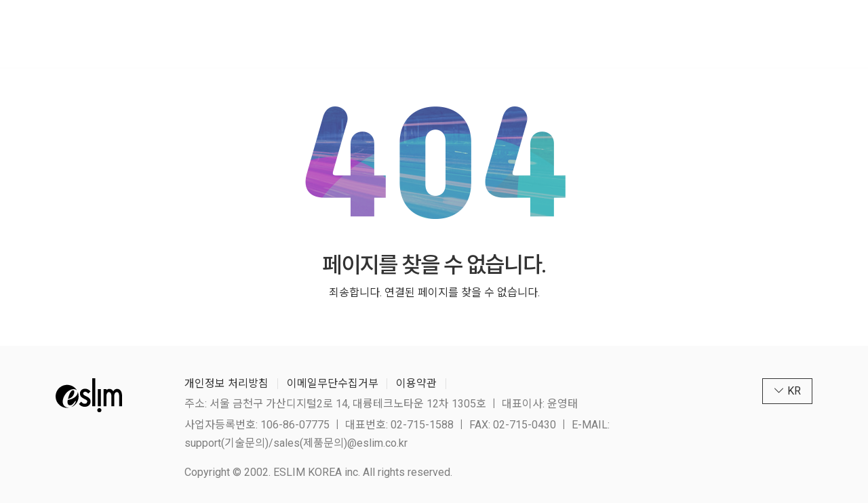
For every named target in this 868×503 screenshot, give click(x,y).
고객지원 (641, 33)
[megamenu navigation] (795, 34)
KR (762, 34)
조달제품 (406, 33)
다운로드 (566, 33)
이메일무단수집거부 (333, 383)
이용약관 (416, 383)
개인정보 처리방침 (226, 383)
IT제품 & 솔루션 (315, 33)
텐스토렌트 (486, 33)
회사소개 (224, 33)
